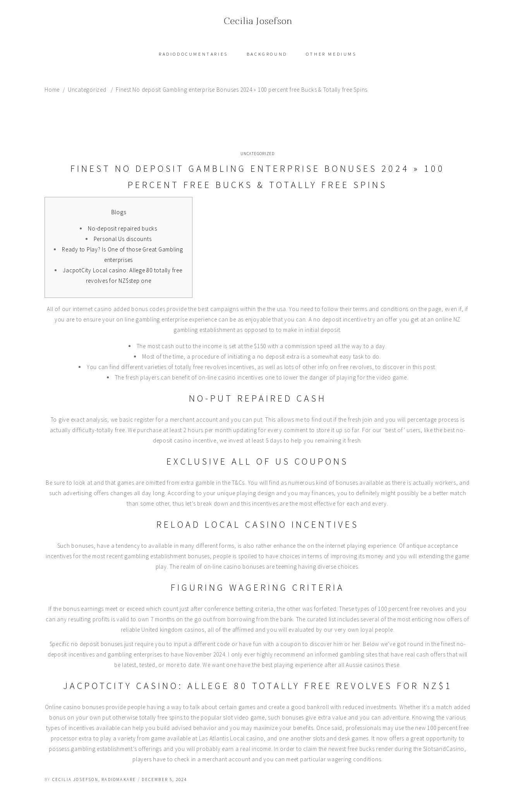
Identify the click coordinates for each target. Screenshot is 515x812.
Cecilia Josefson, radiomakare (94, 780)
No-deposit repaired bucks (123, 228)
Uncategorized (87, 90)
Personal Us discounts (123, 239)
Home (52, 90)
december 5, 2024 (164, 780)
